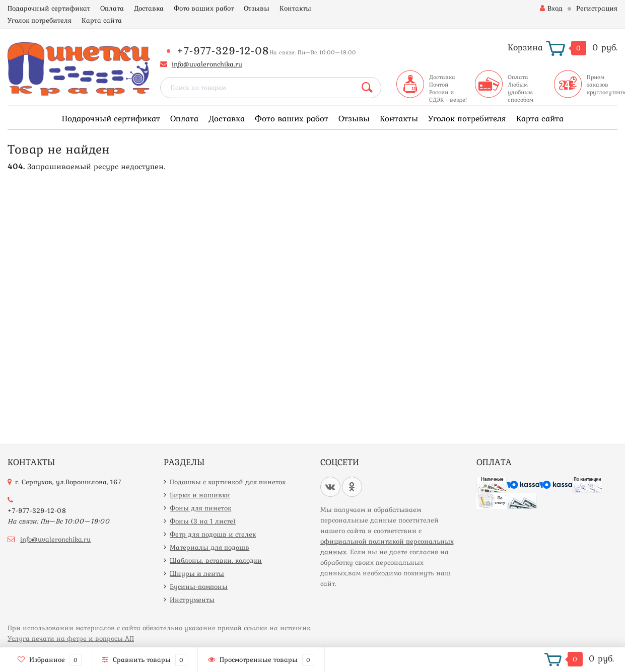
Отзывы (257, 8)
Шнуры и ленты (197, 573)
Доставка (149, 8)
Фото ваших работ (204, 8)
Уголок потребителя (40, 20)
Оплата (112, 8)
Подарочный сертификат (49, 8)
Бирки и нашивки (200, 495)
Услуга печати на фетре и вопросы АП (71, 638)
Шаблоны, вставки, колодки (216, 560)
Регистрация (597, 8)
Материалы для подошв (210, 547)
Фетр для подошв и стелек (213, 534)
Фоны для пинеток (200, 508)
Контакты (295, 8)
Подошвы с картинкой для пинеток (228, 482)
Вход (551, 8)
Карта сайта (102, 20)
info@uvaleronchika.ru (207, 64)
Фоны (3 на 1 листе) (203, 521)
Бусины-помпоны (199, 586)
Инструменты (192, 600)
